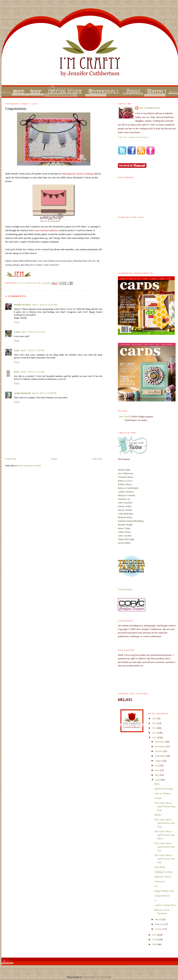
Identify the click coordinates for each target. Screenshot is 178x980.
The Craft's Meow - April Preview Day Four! (165, 823)
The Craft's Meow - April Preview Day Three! (165, 835)
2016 (155, 718)
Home (54, 459)
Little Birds (160, 867)
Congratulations (162, 896)
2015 (155, 723)
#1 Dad (158, 798)
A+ (156, 900)
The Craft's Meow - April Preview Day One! (165, 859)
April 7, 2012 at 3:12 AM (33, 332)
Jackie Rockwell (22, 393)
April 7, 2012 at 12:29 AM (44, 305)
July (157, 765)
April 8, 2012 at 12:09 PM (44, 393)
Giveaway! (160, 881)
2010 (155, 939)
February (159, 924)
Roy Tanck (124, 416)
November (160, 746)
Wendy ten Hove (22, 305)
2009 (155, 944)
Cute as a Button (162, 793)
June (157, 770)
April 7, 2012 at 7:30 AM (32, 350)
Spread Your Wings (164, 789)
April (158, 780)
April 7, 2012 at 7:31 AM (32, 372)
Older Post (97, 459)
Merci (157, 784)
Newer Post (11, 459)
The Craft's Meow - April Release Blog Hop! (165, 806)
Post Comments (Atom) (30, 465)
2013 (155, 733)
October (159, 751)
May (157, 775)
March (158, 919)
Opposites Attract (163, 877)
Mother (158, 815)
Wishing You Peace (164, 872)
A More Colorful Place (165, 905)
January (159, 929)
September (160, 756)
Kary (17, 372)
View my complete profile (133, 137)
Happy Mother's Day (164, 891)
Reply (17, 322)
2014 (155, 728)
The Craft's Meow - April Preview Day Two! (165, 847)
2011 (155, 935)
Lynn (17, 350)
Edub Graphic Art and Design (97, 977)
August (159, 761)
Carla (17, 332)
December (160, 742)
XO (156, 886)
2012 (155, 737)
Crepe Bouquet (125, 589)
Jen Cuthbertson (28, 283)
